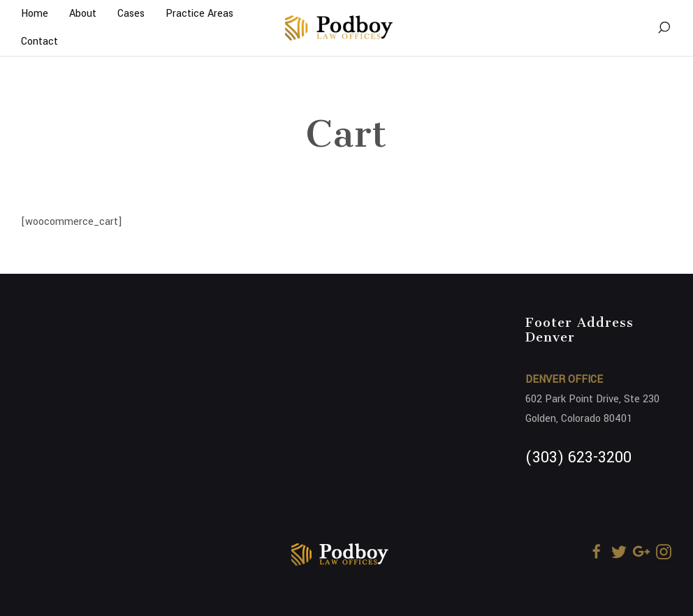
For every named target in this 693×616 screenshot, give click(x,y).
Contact (39, 42)
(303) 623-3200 (578, 457)
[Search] (664, 28)
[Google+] (641, 552)
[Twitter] (619, 552)
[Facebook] (597, 552)
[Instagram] (664, 552)
